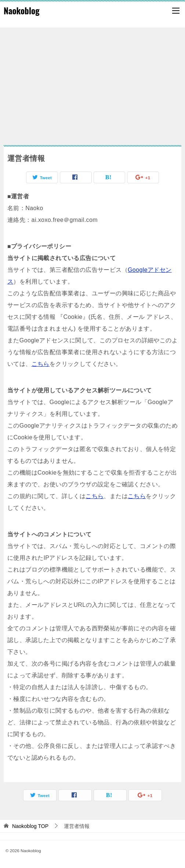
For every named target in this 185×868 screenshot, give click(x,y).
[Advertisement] (92, 83)
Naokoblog (22, 11)
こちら (41, 364)
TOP (30, 826)
